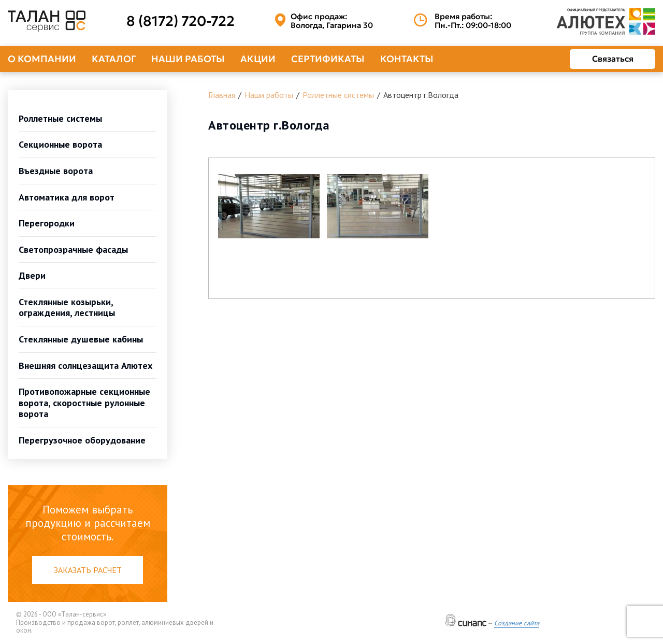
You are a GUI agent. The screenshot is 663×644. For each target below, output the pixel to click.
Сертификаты (328, 59)
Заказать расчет (88, 570)
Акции (258, 59)
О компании (42, 59)
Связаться (613, 59)
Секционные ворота (60, 144)
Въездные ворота (56, 171)
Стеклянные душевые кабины (81, 339)
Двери (32, 275)
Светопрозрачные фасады (73, 249)
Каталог (114, 59)
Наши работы (188, 59)
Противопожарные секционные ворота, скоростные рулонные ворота (84, 403)
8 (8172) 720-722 (181, 21)
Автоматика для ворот (67, 197)
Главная (222, 95)
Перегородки (47, 223)
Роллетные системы (60, 118)
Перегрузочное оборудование (82, 440)
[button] (269, 206)
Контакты (407, 59)
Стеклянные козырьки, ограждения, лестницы (67, 307)
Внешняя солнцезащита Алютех (85, 366)
